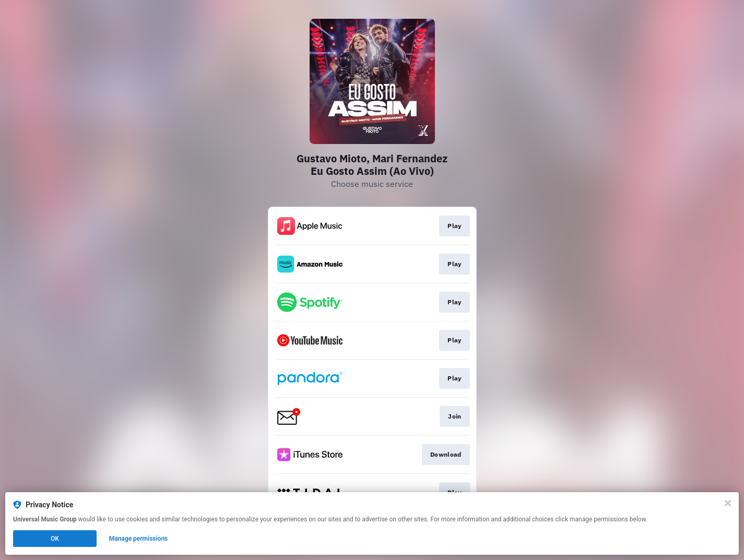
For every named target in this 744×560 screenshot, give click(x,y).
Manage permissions (139, 539)
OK (55, 539)
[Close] (728, 503)
